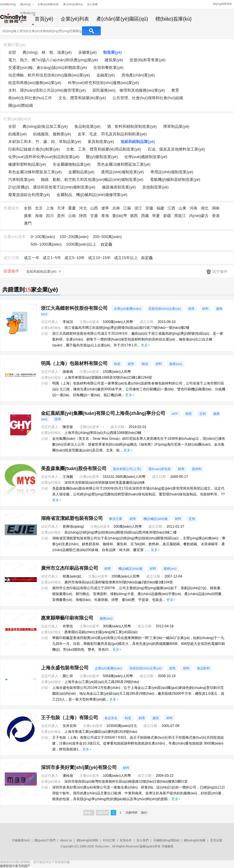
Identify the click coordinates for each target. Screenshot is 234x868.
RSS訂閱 (109, 840)
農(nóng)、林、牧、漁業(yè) (47, 52)
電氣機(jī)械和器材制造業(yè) (175, 180)
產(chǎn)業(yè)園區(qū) (122, 19)
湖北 (205, 208)
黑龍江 (180, 216)
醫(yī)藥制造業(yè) (102, 157)
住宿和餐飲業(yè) (108, 68)
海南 (39, 216)
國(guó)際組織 (21, 105)
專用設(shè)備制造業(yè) (172, 172)
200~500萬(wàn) (107, 237)
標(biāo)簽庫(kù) (173, 19)
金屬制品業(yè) (81, 172)
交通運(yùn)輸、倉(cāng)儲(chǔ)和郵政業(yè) (48, 68)
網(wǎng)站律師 (87, 840)
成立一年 (32, 258)
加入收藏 (92, 4)
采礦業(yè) (87, 52)
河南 (193, 208)
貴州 (61, 216)
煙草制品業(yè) (176, 127)
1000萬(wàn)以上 (81, 244)
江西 (171, 208)
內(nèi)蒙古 (199, 216)
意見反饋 (216, 840)
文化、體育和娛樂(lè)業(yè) (82, 98)
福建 (160, 208)
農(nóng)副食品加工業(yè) (45, 127)
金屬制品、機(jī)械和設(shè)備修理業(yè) (92, 195)
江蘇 (127, 208)
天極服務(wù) (21, 840)
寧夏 (156, 216)
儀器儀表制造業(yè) (119, 187)
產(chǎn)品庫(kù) (73, 4)
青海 (105, 216)
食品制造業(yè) (87, 127)
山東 (182, 208)
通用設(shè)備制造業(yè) (122, 172)
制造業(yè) (112, 52)
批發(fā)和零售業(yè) (148, 60)
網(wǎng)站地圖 (195, 840)
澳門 (28, 223)
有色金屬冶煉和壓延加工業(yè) (35, 172)
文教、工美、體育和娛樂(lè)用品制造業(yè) (104, 149)
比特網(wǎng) (8, 4)
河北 (83, 208)
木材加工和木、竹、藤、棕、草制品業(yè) (45, 142)
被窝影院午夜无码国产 (15, 866)
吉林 (116, 208)
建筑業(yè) (114, 60)
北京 (39, 208)
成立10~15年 (99, 258)
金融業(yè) (106, 75)
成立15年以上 (126, 258)
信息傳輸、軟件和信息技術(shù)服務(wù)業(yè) (49, 75)
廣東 (28, 216)
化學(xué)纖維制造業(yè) (146, 157)
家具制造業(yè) (101, 142)
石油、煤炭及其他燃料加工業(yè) (176, 149)
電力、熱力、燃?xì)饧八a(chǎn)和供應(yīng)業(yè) (53, 60)
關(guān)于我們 (45, 840)
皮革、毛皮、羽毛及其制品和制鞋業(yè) (112, 134)
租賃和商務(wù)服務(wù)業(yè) (35, 83)
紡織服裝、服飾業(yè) (52, 134)
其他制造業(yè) (155, 187)
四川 (50, 216)
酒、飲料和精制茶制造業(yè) (132, 127)
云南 (72, 216)
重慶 (72, 208)
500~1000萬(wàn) (46, 244)
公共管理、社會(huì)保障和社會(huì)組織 (148, 98)
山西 (94, 208)
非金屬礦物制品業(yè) (72, 164)
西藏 (145, 216)
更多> (145, 345)
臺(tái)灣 (119, 216)
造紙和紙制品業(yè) (138, 142)
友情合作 (126, 840)
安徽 (149, 208)
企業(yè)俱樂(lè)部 (48, 4)
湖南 (216, 208)
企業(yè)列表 (75, 19)
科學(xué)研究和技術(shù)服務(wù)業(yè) (103, 83)
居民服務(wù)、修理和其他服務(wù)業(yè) (129, 90)
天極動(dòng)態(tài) (166, 840)
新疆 (167, 216)
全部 (12, 52)
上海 (50, 208)
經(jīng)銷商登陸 (222, 4)
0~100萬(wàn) (43, 237)
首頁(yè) (44, 19)
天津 (61, 208)
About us (66, 840)
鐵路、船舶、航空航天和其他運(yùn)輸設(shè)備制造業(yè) (92, 180)
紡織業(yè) (17, 134)
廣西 (134, 216)
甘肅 (94, 216)
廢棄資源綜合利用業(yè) (29, 195)
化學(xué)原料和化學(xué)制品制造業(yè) (44, 157)
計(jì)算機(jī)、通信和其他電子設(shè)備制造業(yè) (52, 187)
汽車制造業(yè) (21, 180)
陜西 (83, 216)
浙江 (138, 208)
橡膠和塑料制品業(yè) (27, 164)
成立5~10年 (75, 258)
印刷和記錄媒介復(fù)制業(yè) (34, 149)
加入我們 (143, 840)
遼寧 (105, 208)
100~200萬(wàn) (74, 237)
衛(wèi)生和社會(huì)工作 (30, 98)
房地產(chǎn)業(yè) (138, 75)
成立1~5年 (52, 258)
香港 (216, 216)
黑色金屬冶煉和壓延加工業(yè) (124, 164)
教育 (175, 90)
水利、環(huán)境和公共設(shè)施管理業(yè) (47, 90)
